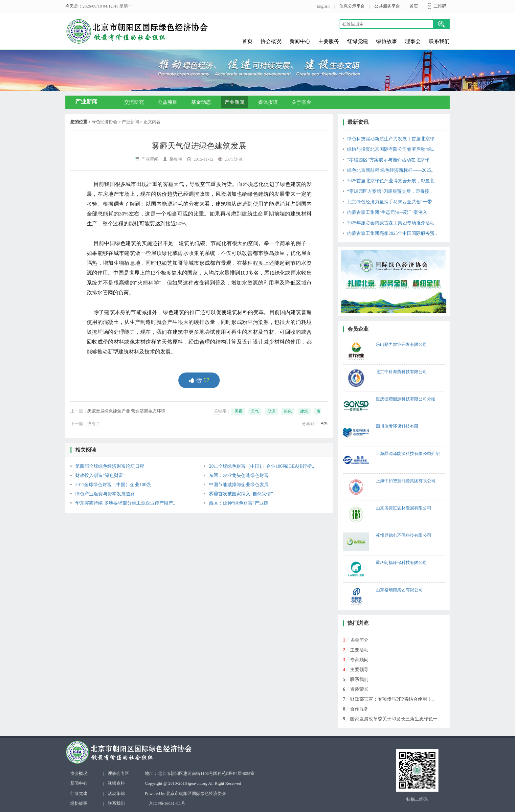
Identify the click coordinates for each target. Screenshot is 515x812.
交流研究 (134, 102)
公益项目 (168, 102)
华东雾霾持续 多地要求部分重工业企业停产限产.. (125, 503)
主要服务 (329, 41)
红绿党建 (358, 41)
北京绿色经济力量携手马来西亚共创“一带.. (391, 202)
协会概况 (271, 41)
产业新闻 (235, 102)
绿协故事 (387, 41)
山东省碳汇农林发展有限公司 (403, 508)
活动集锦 (116, 793)
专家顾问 (359, 660)
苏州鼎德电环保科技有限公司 (403, 535)
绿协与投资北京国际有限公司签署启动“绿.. (391, 149)
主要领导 (359, 670)
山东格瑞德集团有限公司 (399, 590)
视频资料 (116, 783)
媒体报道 (268, 102)
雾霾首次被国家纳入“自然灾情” (241, 494)
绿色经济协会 (104, 122)
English (323, 6)
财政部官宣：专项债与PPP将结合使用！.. (392, 699)
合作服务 (359, 709)
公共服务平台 (387, 6)
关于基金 (302, 102)
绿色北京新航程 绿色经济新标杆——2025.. (390, 170)
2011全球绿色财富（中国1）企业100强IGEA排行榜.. (261, 466)
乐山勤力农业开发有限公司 (401, 344)
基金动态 (201, 102)
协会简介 (359, 640)
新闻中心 (300, 41)
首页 (414, 6)
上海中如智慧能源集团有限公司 (406, 481)
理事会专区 (118, 773)
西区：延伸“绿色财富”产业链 (238, 503)
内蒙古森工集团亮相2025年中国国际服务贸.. (392, 233)
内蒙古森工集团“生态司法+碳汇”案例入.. (388, 212)
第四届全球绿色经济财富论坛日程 (110, 466)
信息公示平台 (352, 6)
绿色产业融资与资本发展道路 (105, 494)
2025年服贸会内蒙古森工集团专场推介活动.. (392, 223)
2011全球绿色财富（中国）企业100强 (113, 485)
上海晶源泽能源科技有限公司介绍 (408, 453)
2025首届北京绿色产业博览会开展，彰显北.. (392, 181)
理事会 (413, 41)
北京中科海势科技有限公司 (401, 372)
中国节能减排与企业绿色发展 (239, 485)
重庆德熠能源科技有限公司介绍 (406, 399)
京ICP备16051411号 (167, 803)
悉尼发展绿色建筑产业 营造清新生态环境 (126, 411)
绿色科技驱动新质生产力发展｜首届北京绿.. (392, 139)
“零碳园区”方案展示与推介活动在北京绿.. (389, 160)
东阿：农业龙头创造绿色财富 (239, 475)
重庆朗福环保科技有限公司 (401, 563)
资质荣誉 (359, 689)
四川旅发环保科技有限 (397, 426)
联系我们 (439, 41)
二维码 (440, 6)
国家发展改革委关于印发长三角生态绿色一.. (395, 719)
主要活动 (359, 650)
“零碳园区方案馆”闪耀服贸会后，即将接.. (389, 191)
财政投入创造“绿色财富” (100, 475)
